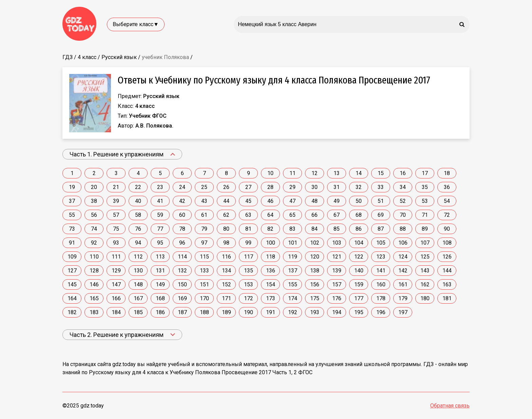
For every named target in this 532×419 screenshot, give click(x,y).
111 (116, 257)
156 (315, 284)
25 (204, 187)
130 (138, 271)
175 (315, 298)
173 (271, 298)
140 (359, 271)
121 (337, 257)
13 (337, 173)
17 (425, 173)
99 (248, 243)
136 (271, 271)
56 (94, 215)
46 (270, 201)
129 (116, 271)
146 (94, 284)
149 (160, 284)
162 (425, 284)
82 (270, 229)
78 (182, 229)
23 (160, 187)
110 (94, 257)
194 (337, 312)
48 (315, 201)
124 (403, 257)
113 (160, 257)
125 (425, 257)
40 (138, 201)
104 (359, 243)
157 (337, 284)
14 (359, 173)
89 (425, 229)
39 (116, 201)
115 (204, 257)
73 (72, 229)
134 (226, 271)
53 (425, 201)
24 (182, 187)
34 (403, 187)
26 (226, 187)
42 (182, 201)
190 (249, 312)
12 (315, 173)
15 (381, 173)
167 (138, 298)
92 (94, 243)
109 (72, 257)
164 (72, 298)
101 (293, 243)
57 (116, 215)
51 (381, 201)
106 (403, 243)
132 (182, 271)
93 (116, 243)
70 (403, 215)
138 (315, 271)
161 (403, 284)
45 (248, 201)
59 (160, 215)
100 (271, 243)
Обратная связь (450, 406)
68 (359, 215)
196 (381, 312)
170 (204, 298)
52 (403, 201)
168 (160, 298)
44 (226, 201)
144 (447, 271)
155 (293, 284)
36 (447, 187)
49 (337, 201)
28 (270, 187)
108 (447, 243)
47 (292, 201)
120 (315, 257)
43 (204, 201)
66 (315, 215)
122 (359, 257)
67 (337, 215)
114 (182, 257)
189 (226, 312)
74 (94, 229)
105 (381, 243)
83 (292, 229)
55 (72, 215)
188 (204, 312)
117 (249, 257)
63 (248, 215)
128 (94, 271)
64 (270, 215)
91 (72, 243)
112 (138, 257)
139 (337, 271)
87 (381, 229)
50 (359, 201)
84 (315, 229)
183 (94, 312)
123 (381, 257)
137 (293, 271)
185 (138, 312)
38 (94, 201)
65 (292, 215)
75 (116, 229)
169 (182, 298)
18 (447, 173)
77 (160, 229)
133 (204, 271)
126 (447, 257)
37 (72, 201)
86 (359, 229)
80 (226, 229)
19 (72, 187)
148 (138, 284)
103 (337, 243)
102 (315, 243)
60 (182, 215)
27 (248, 187)
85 (337, 229)
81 (248, 229)
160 (381, 284)
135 (249, 271)
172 (249, 298)
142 (403, 271)
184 (116, 312)
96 (182, 243)
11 (292, 173)
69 (381, 215)
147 (116, 284)
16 (403, 173)
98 (226, 243)
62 (226, 215)
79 (204, 229)
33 (381, 187)
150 (182, 284)
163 (447, 284)
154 (271, 284)
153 (249, 284)
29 (292, 187)
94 (138, 243)
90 (447, 229)
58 (138, 215)
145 (72, 284)
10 (270, 173)
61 (204, 215)
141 (381, 271)
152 (226, 284)
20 (94, 187)
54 (447, 201)
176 (337, 298)
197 (403, 312)
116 (226, 257)
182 (72, 312)
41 (160, 201)
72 (447, 215)
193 (315, 312)
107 (425, 243)
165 (94, 298)
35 (425, 187)
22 (138, 187)
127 (72, 271)
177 (359, 298)
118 (271, 257)
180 (425, 298)
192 (293, 312)
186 (160, 312)
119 (293, 257)
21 (116, 187)
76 (138, 229)
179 (403, 298)
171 (226, 298)
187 (182, 312)
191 (271, 312)
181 (447, 298)
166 (116, 298)
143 (425, 271)
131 (160, 271)
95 (160, 243)
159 (359, 284)
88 (403, 229)
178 (381, 298)
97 (204, 243)
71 (425, 215)
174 (293, 298)
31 (337, 187)
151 (204, 284)
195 (359, 312)
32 (359, 187)
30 (315, 187)
